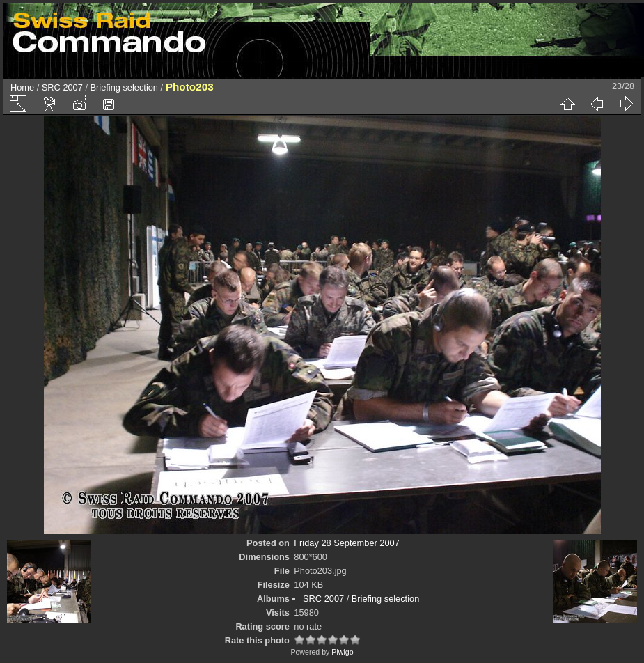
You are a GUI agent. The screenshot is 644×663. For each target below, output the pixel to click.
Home (22, 87)
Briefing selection (124, 87)
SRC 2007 (62, 87)
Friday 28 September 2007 (347, 543)
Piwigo (342, 652)
